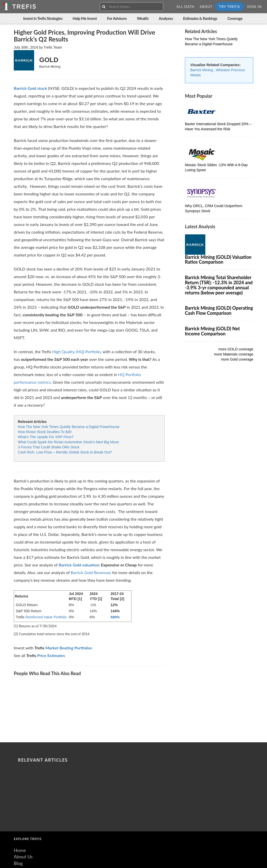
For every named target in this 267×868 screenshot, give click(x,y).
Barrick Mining (202, 70)
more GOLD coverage (236, 349)
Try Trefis (230, 6)
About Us (23, 780)
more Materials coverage (234, 354)
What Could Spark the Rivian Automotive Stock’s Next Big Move (68, 442)
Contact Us (25, 800)
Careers (21, 806)
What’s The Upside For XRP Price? (46, 437)
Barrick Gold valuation (79, 565)
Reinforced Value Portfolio (46, 617)
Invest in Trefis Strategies (43, 18)
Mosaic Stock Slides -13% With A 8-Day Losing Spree (104, 689)
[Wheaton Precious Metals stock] (30, 88)
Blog (18, 787)
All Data (185, 6)
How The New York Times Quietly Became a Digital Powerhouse (69, 427)
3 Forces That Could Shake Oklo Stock (49, 447)
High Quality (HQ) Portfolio (76, 352)
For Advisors (117, 18)
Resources (24, 793)
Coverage (235, 18)
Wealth (143, 18)
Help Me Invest (85, 18)
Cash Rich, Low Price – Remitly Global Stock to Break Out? (65, 452)
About (206, 7)
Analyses (166, 18)
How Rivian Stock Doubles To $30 (45, 432)
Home (20, 774)
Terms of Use (27, 813)
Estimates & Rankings (200, 18)
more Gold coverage (237, 359)
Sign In (254, 6)
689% (115, 617)
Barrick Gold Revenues (91, 572)
